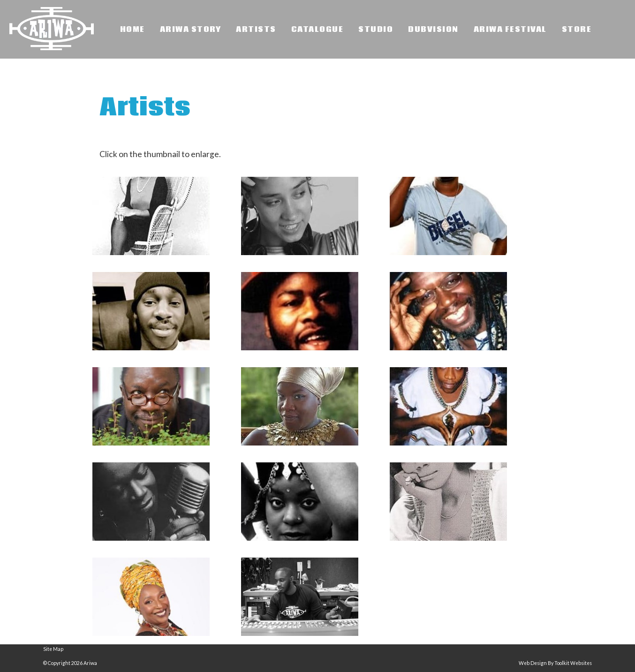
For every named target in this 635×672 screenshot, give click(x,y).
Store (577, 30)
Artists (256, 30)
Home (132, 30)
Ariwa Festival (510, 30)
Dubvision (433, 30)
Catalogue (317, 30)
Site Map (53, 649)
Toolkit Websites (573, 663)
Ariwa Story (191, 30)
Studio (376, 30)
